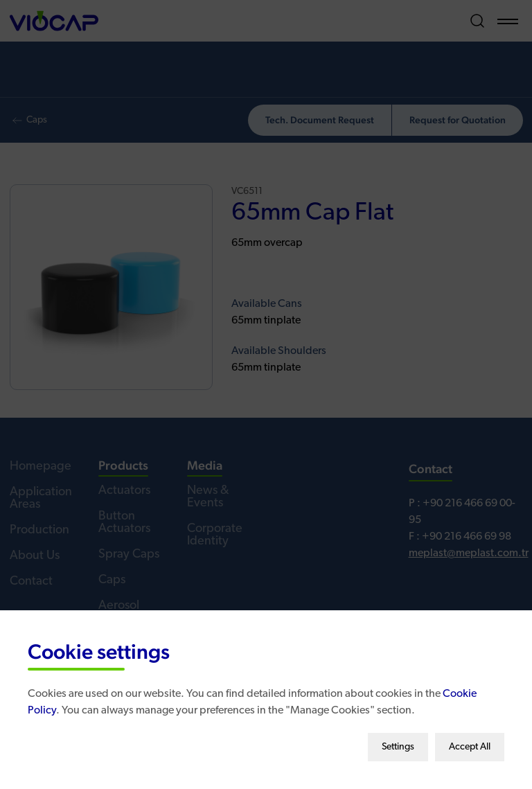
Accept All (470, 742)
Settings (398, 742)
